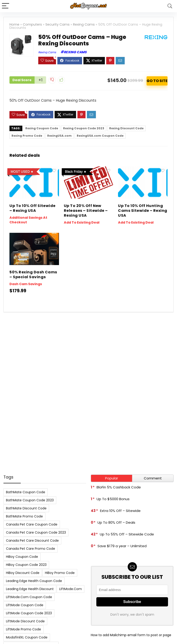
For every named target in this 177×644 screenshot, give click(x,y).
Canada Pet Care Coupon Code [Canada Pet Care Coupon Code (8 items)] (32, 524)
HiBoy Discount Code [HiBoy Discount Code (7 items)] (23, 573)
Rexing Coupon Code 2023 (84, 128)
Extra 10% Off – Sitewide (120, 511)
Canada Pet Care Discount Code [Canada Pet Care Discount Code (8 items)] (32, 541)
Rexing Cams (84, 24)
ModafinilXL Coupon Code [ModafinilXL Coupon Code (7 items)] (27, 637)
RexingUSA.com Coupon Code (100, 136)
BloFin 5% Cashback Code (119, 487)
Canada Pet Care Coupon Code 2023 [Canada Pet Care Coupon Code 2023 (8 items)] (36, 532)
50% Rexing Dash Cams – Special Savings (33, 275)
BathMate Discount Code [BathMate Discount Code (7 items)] (26, 508)
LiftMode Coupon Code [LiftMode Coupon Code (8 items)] (25, 605)
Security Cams (58, 24)
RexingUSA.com (59, 136)
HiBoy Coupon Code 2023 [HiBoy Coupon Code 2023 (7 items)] (26, 565)
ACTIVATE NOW (157, 81)
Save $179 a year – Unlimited (122, 546)
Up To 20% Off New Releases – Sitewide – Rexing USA (86, 211)
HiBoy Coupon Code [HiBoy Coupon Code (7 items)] (22, 557)
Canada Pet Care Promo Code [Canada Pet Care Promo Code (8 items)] (31, 549)
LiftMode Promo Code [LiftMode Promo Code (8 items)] (24, 629)
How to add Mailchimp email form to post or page (131, 635)
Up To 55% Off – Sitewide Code (127, 534)
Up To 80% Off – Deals (116, 522)
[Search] (170, 6)
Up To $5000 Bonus (113, 499)
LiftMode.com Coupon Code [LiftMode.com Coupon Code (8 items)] (29, 597)
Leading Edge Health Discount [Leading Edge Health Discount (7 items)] (30, 589)
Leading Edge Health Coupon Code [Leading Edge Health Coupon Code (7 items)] (34, 581)
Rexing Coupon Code (42, 128)
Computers (32, 24)
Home (14, 24)
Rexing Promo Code (27, 136)
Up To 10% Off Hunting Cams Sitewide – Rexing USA (143, 211)
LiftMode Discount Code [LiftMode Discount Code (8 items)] (25, 621)
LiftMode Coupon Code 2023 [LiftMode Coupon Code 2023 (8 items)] (29, 613)
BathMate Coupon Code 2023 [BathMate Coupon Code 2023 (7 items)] (30, 500)
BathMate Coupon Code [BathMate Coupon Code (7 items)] (26, 492)
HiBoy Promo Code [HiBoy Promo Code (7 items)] (60, 573)
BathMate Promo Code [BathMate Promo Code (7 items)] (24, 516)
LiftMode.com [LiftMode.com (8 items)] (71, 589)
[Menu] (6, 6)
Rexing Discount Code (126, 128)
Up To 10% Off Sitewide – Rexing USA (32, 208)
